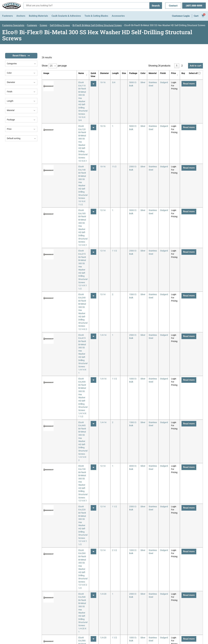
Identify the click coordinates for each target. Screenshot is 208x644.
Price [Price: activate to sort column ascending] (172, 73)
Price (21, 129)
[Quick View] (89, 84)
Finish (21, 92)
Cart (196, 16)
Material (21, 110)
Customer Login (181, 16)
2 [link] (182, 66)
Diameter (21, 82)
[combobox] (21, 64)
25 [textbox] (51, 66)
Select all (193, 73)
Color (21, 73)
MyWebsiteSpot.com (194, 632)
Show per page (54, 66)
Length (21, 101)
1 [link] (177, 66)
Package (21, 120)
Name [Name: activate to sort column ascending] (59, 73)
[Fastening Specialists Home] (12, 5)
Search (156, 5)
